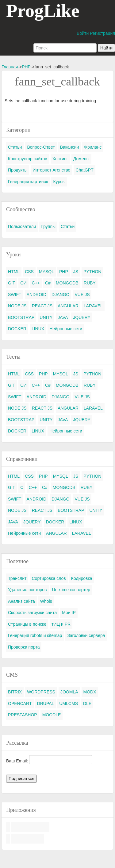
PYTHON (92, 272)
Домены (81, 159)
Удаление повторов (27, 590)
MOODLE (52, 715)
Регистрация (102, 33)
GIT (11, 283)
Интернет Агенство (51, 170)
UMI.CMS (69, 703)
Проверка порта (24, 647)
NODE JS (17, 306)
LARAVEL (93, 306)
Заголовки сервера (86, 635)
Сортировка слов (49, 578)
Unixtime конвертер (71, 590)
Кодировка (82, 578)
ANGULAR (68, 306)
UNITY (46, 317)
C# (48, 283)
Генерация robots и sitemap (35, 635)
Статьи (15, 147)
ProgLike (43, 11)
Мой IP (69, 613)
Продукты (18, 170)
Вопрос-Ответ (41, 147)
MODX (90, 692)
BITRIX (15, 692)
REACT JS (42, 306)
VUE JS (82, 295)
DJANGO (60, 295)
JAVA (63, 317)
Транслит (17, 578)
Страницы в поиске (27, 624)
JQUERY (82, 317)
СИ (23, 283)
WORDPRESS (41, 692)
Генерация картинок (28, 182)
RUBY (90, 283)
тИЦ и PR (61, 624)
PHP (26, 67)
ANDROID (37, 295)
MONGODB (67, 283)
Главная (10, 67)
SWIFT (15, 295)
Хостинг (60, 159)
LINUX (38, 329)
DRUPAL (46, 703)
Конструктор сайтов (28, 159)
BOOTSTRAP (21, 317)
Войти (83, 33)
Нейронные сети (66, 329)
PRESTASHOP (23, 715)
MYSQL (46, 272)
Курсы (59, 182)
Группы (48, 226)
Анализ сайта (21, 601)
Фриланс (93, 147)
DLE (87, 703)
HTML (14, 272)
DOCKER (17, 329)
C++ (36, 283)
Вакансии (70, 147)
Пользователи (22, 226)
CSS (29, 272)
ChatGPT (84, 170)
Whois (46, 601)
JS (76, 272)
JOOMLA (69, 692)
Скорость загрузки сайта (32, 613)
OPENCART (20, 703)
